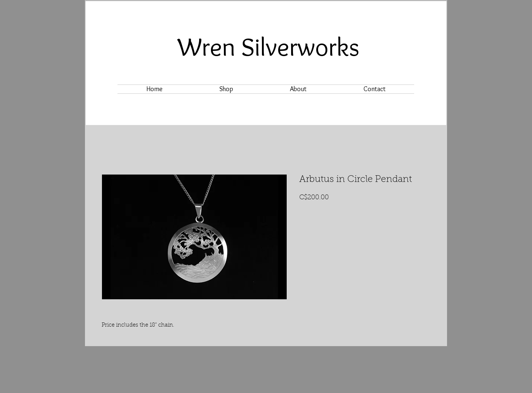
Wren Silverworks (269, 46)
